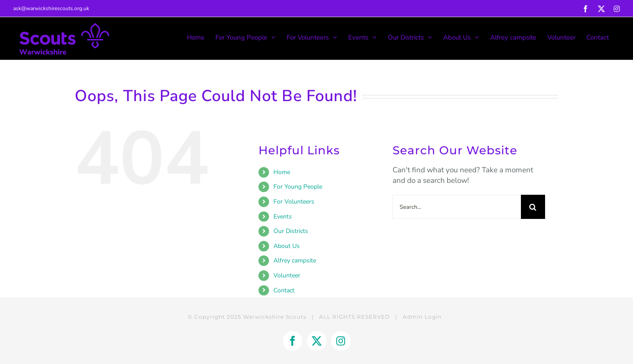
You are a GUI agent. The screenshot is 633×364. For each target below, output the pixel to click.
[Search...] (457, 207)
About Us (287, 246)
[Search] (533, 207)
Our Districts (291, 231)
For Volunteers (294, 202)
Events (283, 217)
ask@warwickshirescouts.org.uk (51, 8)
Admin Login (422, 317)
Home (282, 172)
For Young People (298, 187)
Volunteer (287, 275)
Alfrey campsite (295, 260)
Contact (284, 290)
